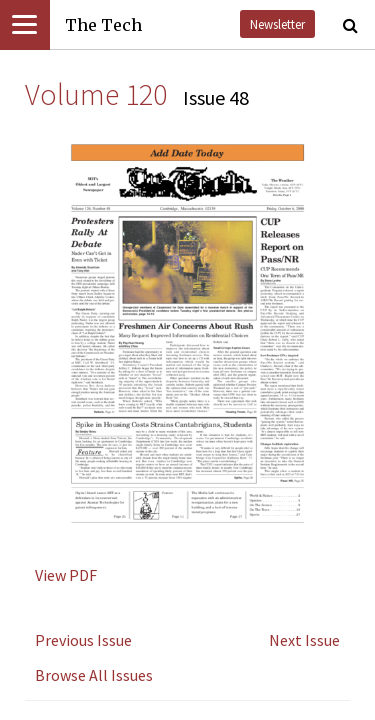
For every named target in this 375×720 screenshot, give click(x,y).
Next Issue (304, 640)
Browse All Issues (94, 675)
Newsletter (277, 24)
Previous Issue (83, 640)
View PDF (66, 575)
